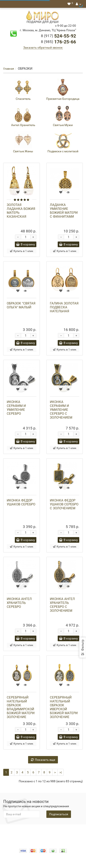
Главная (9, 69)
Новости (50, 835)
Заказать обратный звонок (43, 48)
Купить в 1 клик (21, 251)
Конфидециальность (21, 831)
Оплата (55, 831)
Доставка (70, 831)
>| (61, 772)
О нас (43, 831)
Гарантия (34, 835)
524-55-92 (58, 36)
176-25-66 (58, 42)
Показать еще (43, 760)
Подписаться (59, 814)
